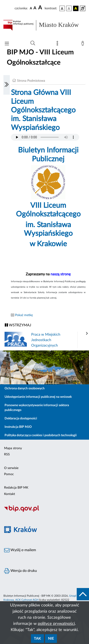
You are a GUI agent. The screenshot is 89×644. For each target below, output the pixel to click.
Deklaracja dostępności (21, 418)
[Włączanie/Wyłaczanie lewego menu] (7, 85)
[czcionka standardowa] (31, 8)
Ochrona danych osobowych (25, 388)
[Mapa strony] (58, 44)
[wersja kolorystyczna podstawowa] (62, 8)
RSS (7, 454)
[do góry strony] (83, 594)
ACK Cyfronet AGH (27, 600)
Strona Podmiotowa (31, 81)
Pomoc (9, 474)
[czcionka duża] (41, 8)
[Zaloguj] (84, 44)
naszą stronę (61, 274)
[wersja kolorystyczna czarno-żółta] (76, 8)
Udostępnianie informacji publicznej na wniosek (38, 397)
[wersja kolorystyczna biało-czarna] (69, 8)
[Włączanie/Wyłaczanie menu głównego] (7, 44)
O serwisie (11, 468)
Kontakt (10, 494)
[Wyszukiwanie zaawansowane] (33, 43)
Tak (37, 639)
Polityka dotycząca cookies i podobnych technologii (41, 435)
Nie (51, 639)
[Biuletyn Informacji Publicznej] (44, 511)
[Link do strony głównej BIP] (44, 25)
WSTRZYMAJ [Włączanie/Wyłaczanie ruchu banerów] (18, 325)
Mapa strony (13, 448)
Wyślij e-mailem (20, 550)
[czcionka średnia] (35, 8)
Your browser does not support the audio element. (45, 137)
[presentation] (87, 334)
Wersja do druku (20, 571)
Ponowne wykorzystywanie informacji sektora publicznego (37, 408)
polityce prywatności (56, 624)
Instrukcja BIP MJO (18, 427)
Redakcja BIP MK (16, 488)
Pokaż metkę (24, 315)
